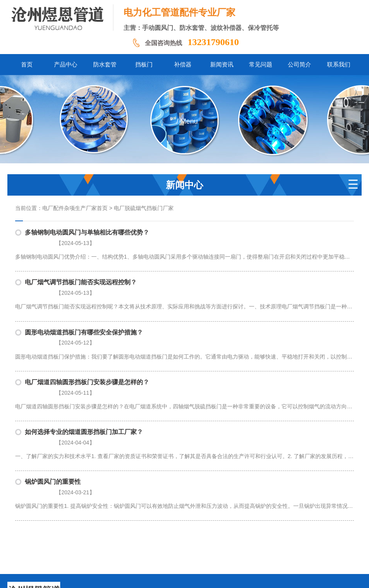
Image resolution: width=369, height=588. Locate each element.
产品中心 (95, 529)
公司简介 (250, 529)
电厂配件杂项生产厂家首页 (75, 208)
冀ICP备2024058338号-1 (135, 576)
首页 (73, 529)
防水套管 (123, 529)
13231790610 (213, 42)
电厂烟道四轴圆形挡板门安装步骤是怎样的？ (87, 353)
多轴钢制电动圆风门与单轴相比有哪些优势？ (87, 232)
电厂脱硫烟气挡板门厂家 (144, 208)
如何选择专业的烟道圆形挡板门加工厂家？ (84, 393)
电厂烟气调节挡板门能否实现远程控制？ (81, 272)
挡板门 (148, 529)
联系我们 (277, 529)
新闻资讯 (195, 529)
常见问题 (222, 529)
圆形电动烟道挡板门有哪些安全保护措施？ (84, 312)
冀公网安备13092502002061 (199, 576)
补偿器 (170, 529)
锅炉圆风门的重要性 (53, 433)
